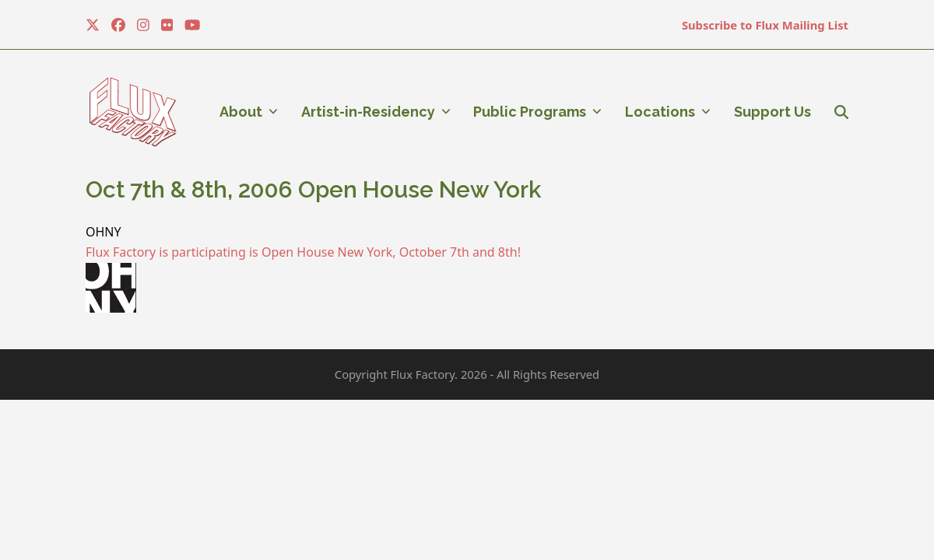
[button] (841, 112)
